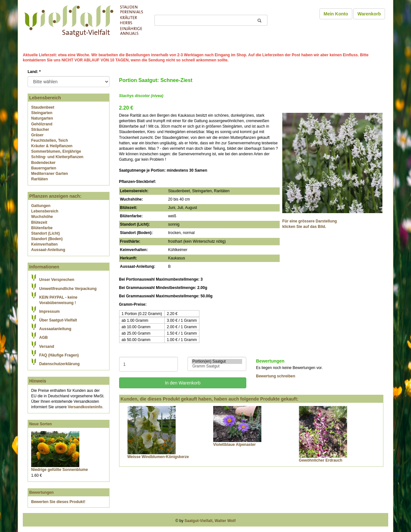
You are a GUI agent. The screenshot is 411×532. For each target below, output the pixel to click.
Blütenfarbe (42, 228)
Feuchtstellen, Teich (49, 140)
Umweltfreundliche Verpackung (68, 289)
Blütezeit (39, 222)
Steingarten (42, 113)
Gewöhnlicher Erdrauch (321, 460)
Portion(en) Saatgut (217, 361)
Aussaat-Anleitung (48, 250)
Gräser (37, 135)
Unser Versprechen (57, 280)
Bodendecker (43, 163)
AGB (44, 338)
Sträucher (40, 130)
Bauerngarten (44, 168)
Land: (34, 72)
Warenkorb (369, 14)
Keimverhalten (44, 244)
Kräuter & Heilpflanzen (52, 146)
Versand (47, 347)
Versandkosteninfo (85, 407)
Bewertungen (41, 492)
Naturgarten (42, 118)
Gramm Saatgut (217, 366)
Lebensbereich (45, 211)
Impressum (49, 311)
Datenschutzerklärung (59, 364)
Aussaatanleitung (55, 329)
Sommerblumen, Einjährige (56, 151)
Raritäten (39, 179)
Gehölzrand (42, 124)
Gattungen (41, 206)
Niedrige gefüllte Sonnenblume (60, 470)
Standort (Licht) (45, 233)
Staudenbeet (43, 107)
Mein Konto (336, 14)
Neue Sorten (41, 424)
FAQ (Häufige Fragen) (59, 355)
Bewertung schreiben (275, 376)
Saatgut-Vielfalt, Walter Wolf (210, 521)
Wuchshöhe (42, 217)
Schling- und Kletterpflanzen (57, 157)
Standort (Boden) (47, 239)
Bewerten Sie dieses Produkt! (58, 502)
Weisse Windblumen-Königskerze (158, 457)
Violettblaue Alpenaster (235, 445)
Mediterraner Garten (50, 174)
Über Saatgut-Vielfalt (58, 320)
